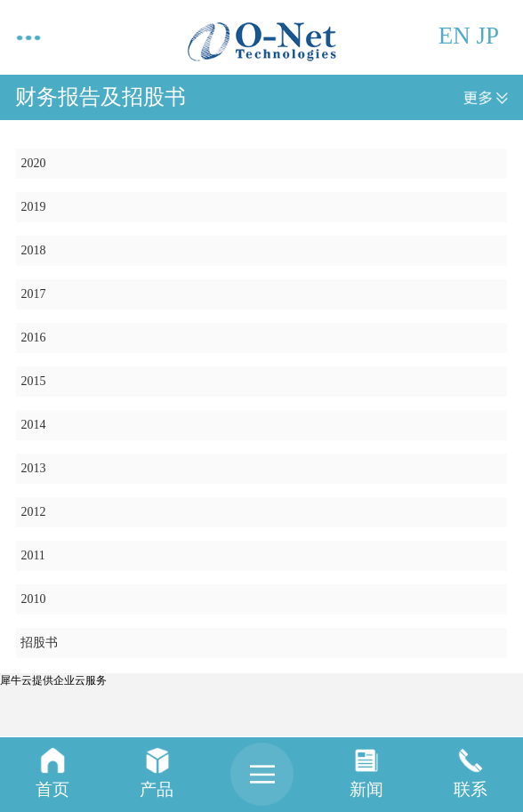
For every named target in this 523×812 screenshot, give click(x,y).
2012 (33, 512)
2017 (33, 294)
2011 (32, 555)
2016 (33, 338)
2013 (33, 468)
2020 (33, 163)
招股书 (39, 643)
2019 (33, 207)
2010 (33, 599)
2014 (33, 425)
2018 (33, 250)
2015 (33, 381)
